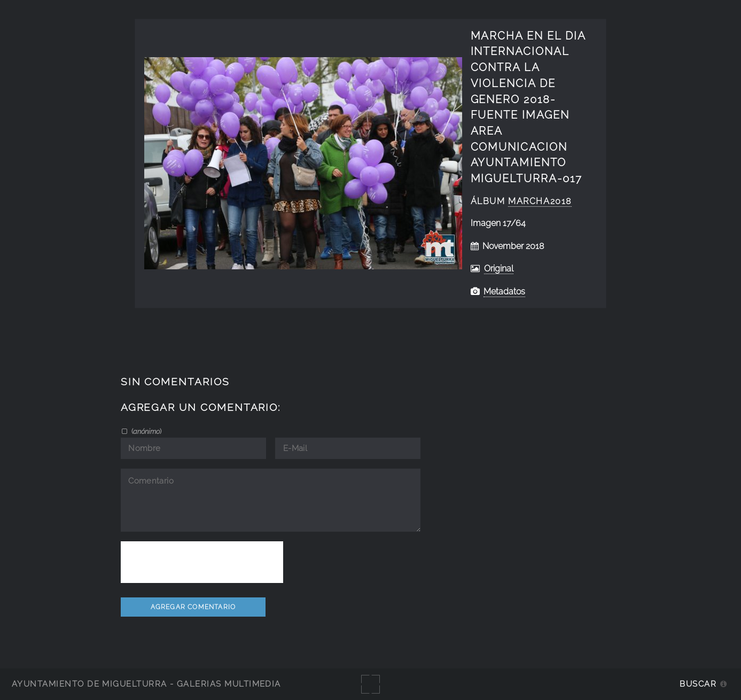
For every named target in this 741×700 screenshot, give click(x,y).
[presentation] (202, 562)
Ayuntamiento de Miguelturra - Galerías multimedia (146, 684)
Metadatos (504, 291)
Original (499, 269)
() (146, 431)
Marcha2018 (540, 201)
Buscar (698, 684)
